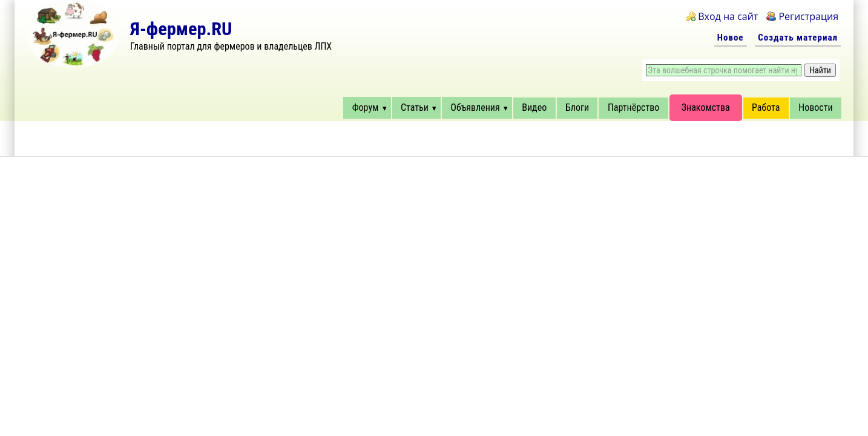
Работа (766, 107)
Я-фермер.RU (181, 29)
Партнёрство (633, 107)
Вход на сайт (728, 16)
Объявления (475, 107)
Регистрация (808, 16)
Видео (534, 107)
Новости (815, 107)
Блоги (577, 107)
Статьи (415, 107)
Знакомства (706, 107)
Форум (366, 107)
